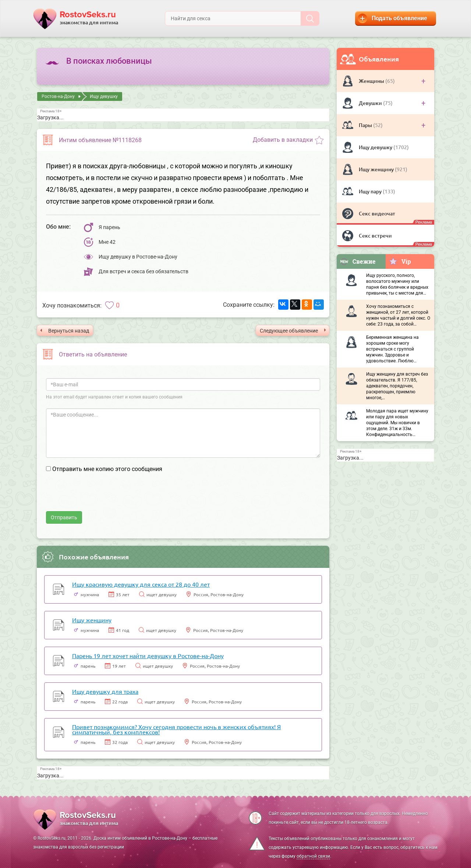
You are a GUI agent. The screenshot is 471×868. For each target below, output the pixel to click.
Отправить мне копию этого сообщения (107, 469)
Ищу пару (371, 191)
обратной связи (313, 856)
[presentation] (102, 497)
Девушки (371, 103)
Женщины (372, 81)
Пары (366, 125)
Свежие (358, 261)
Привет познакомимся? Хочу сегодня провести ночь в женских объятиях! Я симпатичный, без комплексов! (176, 729)
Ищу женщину (377, 169)
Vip (400, 261)
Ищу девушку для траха (105, 691)
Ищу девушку (376, 147)
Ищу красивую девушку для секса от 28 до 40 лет (141, 584)
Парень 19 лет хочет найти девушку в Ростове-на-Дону (148, 656)
